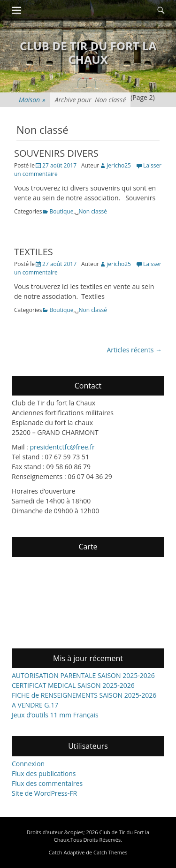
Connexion (28, 764)
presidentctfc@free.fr (62, 447)
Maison (32, 100)
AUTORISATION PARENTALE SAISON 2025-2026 (83, 675)
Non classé (93, 211)
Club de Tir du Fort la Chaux (88, 53)
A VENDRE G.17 (35, 705)
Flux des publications (44, 773)
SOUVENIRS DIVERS (56, 153)
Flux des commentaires (47, 783)
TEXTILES (34, 252)
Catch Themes (110, 852)
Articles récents (134, 350)
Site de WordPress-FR (44, 793)
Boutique (61, 211)
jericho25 (119, 165)
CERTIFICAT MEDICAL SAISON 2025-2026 (73, 685)
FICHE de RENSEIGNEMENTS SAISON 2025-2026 (84, 695)
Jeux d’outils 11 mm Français (55, 715)
